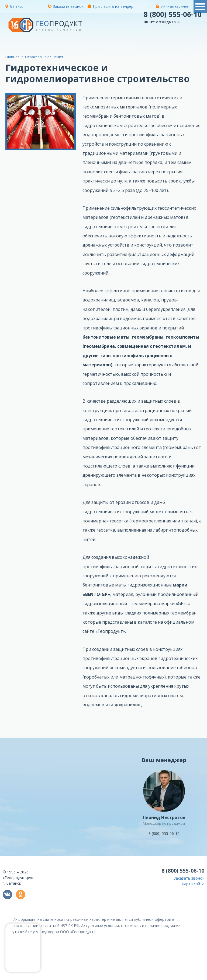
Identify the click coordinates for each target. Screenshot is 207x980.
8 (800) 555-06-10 (173, 14)
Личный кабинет (175, 6)
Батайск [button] (17, 6)
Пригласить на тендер (111, 6)
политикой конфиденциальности (92, 976)
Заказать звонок (66, 6)
